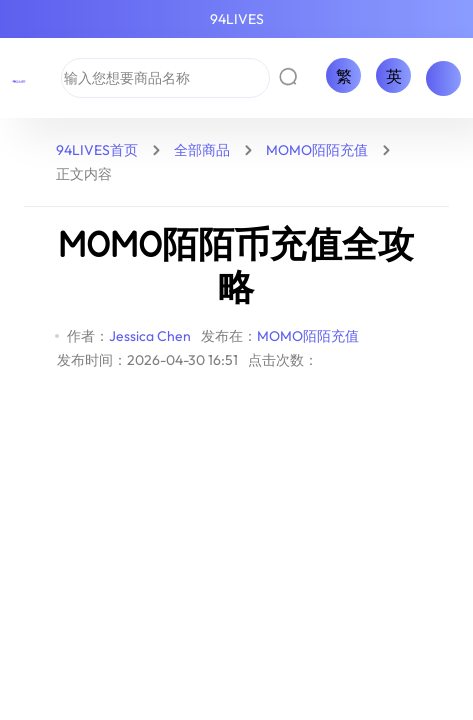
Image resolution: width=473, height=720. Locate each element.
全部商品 (202, 150)
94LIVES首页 (97, 150)
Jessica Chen (150, 336)
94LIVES (237, 19)
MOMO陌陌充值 (317, 150)
